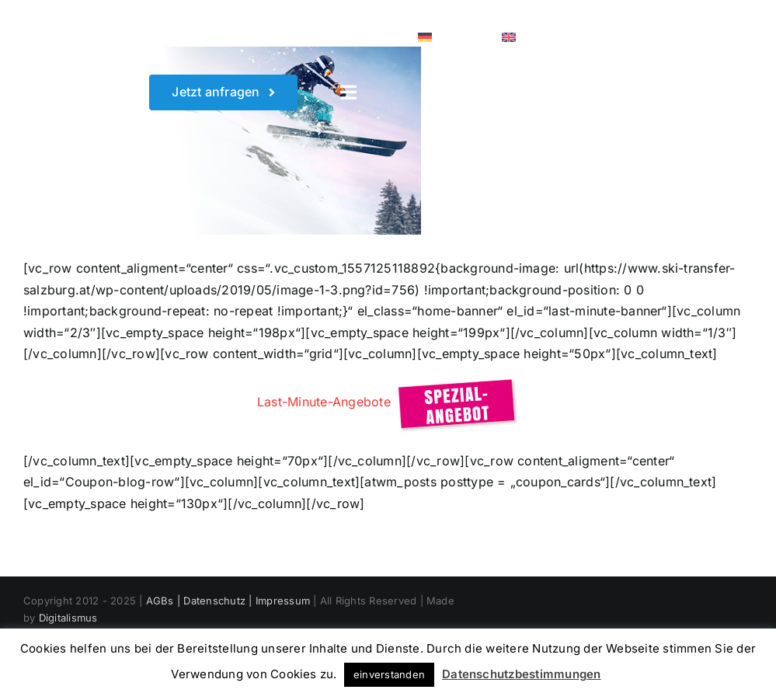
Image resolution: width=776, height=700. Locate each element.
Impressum (283, 601)
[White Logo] (63, 22)
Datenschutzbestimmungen (522, 674)
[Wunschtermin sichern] (223, 92)
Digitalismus (68, 618)
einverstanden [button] (389, 674)
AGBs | (165, 601)
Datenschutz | (219, 601)
